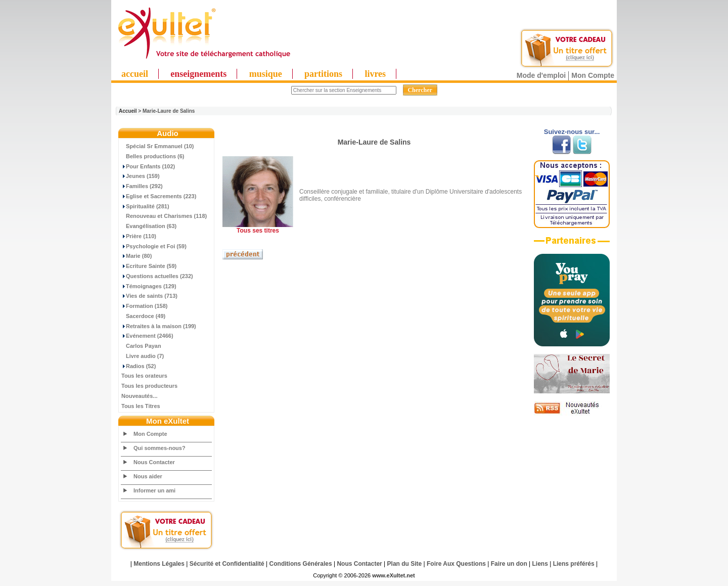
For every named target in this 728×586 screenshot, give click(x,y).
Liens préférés (574, 564)
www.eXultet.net (394, 575)
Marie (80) (136, 256)
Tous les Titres (141, 406)
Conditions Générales (301, 564)
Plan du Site (405, 564)
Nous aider (148, 476)
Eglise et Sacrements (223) (159, 196)
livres (375, 74)
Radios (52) (139, 366)
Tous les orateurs (144, 376)
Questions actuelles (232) (157, 276)
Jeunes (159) (141, 176)
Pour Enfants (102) (148, 166)
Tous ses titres (258, 231)
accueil (135, 74)
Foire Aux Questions (456, 564)
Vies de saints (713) (149, 296)
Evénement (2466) (147, 336)
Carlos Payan (141, 346)
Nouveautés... (140, 396)
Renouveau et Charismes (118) (164, 216)
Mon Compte (593, 75)
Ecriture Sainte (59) (149, 266)
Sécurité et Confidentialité (227, 564)
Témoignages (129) (149, 286)
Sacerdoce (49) (143, 316)
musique (266, 74)
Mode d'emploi (541, 75)
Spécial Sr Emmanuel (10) (158, 146)
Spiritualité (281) (145, 206)
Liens (540, 564)
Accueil (128, 111)
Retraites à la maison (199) (159, 326)
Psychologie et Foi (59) (154, 246)
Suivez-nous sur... (572, 132)
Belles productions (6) (153, 156)
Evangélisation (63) (149, 226)
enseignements (198, 74)
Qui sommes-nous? (160, 448)
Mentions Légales (159, 564)
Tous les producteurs (149, 386)
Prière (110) (139, 236)
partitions (323, 74)
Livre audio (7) (143, 356)
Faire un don (509, 564)
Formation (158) (145, 306)
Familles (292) (142, 186)
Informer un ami (154, 490)
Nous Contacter (154, 462)
